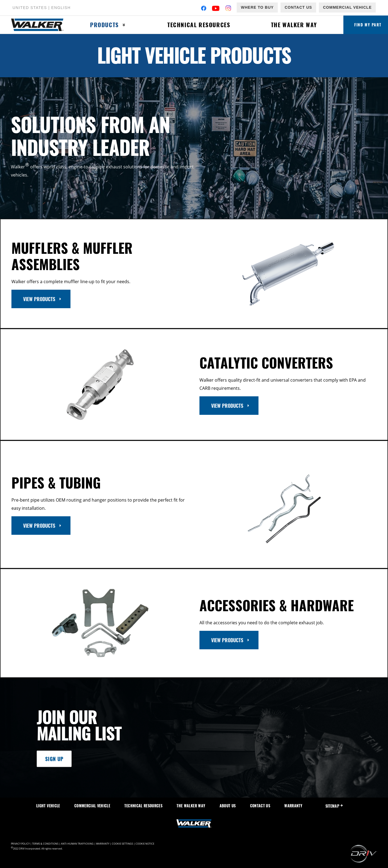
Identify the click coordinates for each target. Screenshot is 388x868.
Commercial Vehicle (347, 7)
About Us (228, 806)
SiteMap (334, 806)
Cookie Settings (122, 844)
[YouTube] (216, 9)
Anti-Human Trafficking (77, 844)
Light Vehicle (48, 806)
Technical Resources (199, 25)
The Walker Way (294, 25)
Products (104, 25)
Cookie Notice (145, 844)
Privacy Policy (20, 844)
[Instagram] (228, 9)
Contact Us (298, 7)
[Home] (40, 25)
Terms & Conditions (45, 844)
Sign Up (54, 759)
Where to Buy (257, 7)
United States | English (41, 8)
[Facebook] (204, 9)
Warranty (293, 806)
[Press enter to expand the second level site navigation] (124, 25)
